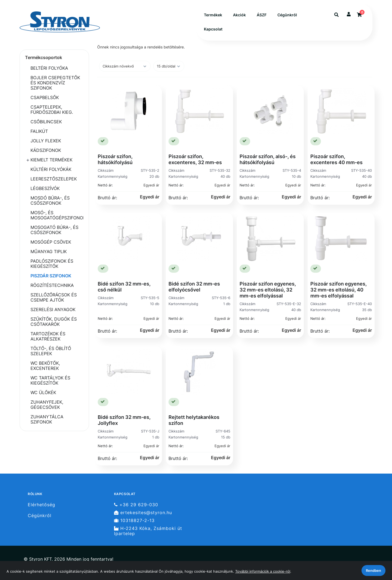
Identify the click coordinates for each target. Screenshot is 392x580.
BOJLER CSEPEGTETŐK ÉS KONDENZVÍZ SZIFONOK (55, 83)
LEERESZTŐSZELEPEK (54, 179)
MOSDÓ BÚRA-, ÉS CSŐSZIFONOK (50, 200)
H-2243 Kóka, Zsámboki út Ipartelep (148, 531)
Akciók (239, 15)
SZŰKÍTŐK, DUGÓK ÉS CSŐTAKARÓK (54, 322)
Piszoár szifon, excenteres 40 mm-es (336, 159)
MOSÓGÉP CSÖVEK (51, 242)
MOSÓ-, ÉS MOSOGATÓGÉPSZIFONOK (57, 215)
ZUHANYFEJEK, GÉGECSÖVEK (47, 405)
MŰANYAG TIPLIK (49, 251)
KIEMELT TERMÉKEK (51, 160)
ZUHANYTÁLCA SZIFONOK (47, 419)
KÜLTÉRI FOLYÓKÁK (51, 169)
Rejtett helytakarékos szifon (194, 420)
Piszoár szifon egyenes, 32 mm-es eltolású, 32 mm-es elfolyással (268, 290)
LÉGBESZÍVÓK (45, 188)
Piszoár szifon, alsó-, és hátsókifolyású (268, 159)
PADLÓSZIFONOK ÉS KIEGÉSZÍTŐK (52, 264)
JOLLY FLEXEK (46, 141)
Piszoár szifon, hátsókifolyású (115, 159)
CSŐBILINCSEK (46, 122)
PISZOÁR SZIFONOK (51, 276)
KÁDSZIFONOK (46, 150)
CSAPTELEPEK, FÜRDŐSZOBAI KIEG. (52, 110)
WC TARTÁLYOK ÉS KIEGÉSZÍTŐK (50, 380)
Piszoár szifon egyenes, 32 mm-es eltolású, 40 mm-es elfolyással (339, 290)
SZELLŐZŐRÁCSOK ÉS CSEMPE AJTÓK (54, 297)
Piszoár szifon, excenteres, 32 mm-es (195, 159)
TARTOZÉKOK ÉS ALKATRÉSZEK (48, 336)
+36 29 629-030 (136, 505)
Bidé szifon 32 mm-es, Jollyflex (124, 420)
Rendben (373, 570)
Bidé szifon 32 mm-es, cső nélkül (124, 287)
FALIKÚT (39, 131)
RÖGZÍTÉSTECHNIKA (52, 285)
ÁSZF (262, 15)
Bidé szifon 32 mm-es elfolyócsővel (194, 287)
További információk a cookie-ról (263, 571)
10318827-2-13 (134, 521)
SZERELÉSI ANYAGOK (53, 309)
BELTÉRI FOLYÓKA (49, 68)
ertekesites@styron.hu (143, 513)
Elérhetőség (42, 505)
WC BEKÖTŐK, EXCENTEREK (45, 366)
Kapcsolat (213, 29)
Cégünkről (287, 15)
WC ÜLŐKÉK (43, 392)
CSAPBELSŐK (45, 97)
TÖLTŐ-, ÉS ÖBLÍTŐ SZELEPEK (51, 351)
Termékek (213, 15)
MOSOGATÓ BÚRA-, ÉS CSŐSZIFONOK (54, 230)
